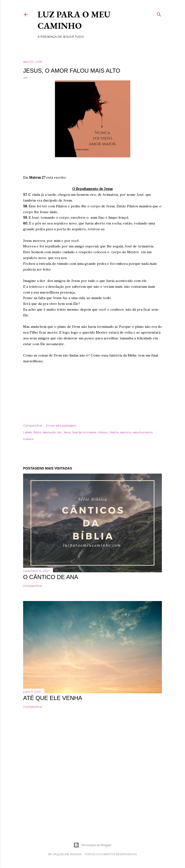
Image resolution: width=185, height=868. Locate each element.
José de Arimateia (84, 432)
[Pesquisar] (159, 13)
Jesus (67, 432)
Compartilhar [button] (33, 425)
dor (60, 432)
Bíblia (37, 432)
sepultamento (143, 432)
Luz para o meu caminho (74, 20)
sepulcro (126, 432)
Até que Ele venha (53, 698)
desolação (49, 432)
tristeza (28, 439)
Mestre (114, 432)
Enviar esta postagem (61, 425)
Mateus (103, 432)
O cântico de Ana (51, 577)
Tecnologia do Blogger (93, 845)
